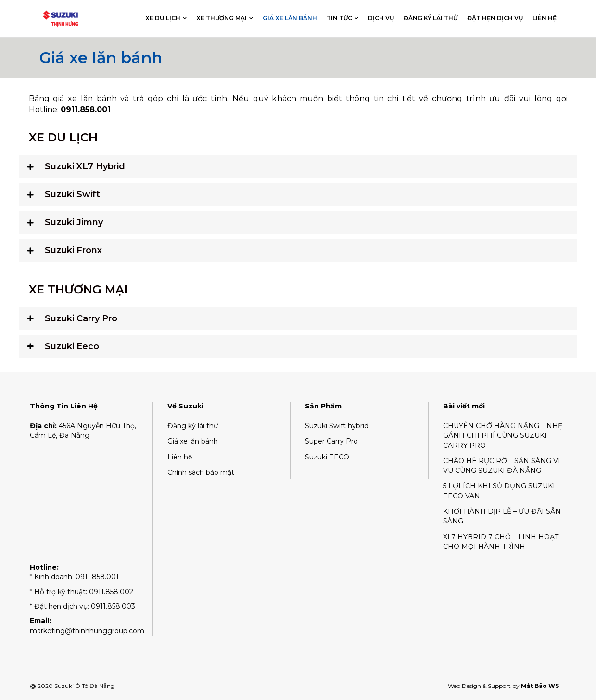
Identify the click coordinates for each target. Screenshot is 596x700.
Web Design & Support (479, 686)
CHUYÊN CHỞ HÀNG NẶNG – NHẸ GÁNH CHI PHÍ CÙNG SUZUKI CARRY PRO (503, 436)
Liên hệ (545, 18)
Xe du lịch (163, 18)
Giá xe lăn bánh (290, 18)
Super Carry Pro (331, 441)
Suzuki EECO (327, 457)
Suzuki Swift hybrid (337, 426)
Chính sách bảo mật (201, 472)
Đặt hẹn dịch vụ (495, 18)
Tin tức (339, 18)
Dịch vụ (381, 18)
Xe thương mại (222, 18)
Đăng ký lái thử (431, 18)
